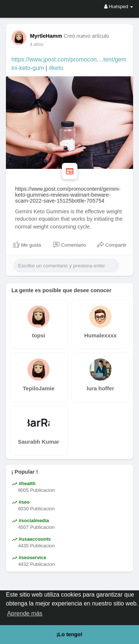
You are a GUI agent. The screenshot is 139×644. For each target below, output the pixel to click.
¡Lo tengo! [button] (69, 634)
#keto (56, 68)
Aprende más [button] (25, 613)
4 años (37, 44)
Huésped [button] (119, 6)
